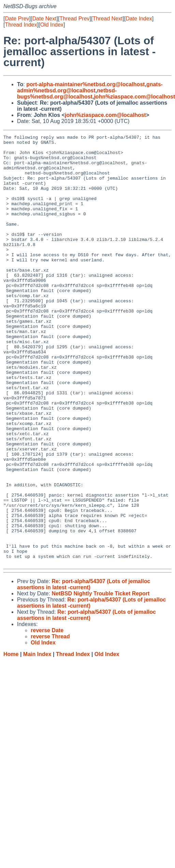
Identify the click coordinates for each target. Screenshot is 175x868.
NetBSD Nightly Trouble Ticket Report (100, 679)
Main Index (37, 740)
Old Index (52, 25)
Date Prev (17, 19)
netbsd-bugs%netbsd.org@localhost (67, 94)
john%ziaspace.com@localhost (105, 115)
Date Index (139, 19)
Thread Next (107, 19)
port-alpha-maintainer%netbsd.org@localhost (85, 84)
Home (11, 740)
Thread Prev (75, 19)
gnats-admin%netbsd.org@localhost (90, 87)
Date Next (44, 19)
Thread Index (21, 25)
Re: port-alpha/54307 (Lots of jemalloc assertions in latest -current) (84, 670)
